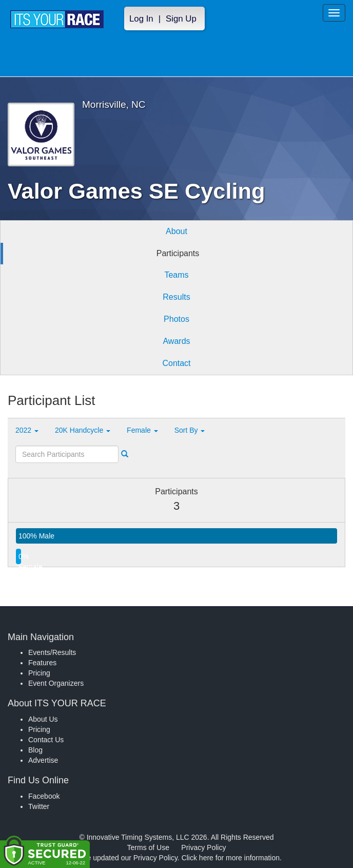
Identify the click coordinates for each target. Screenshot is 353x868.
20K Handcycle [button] (83, 430)
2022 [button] (27, 430)
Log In (141, 19)
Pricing (39, 673)
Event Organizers (56, 683)
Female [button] (142, 430)
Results (176, 297)
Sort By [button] (190, 430)
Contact (176, 363)
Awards (176, 341)
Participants (178, 253)
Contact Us (46, 740)
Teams (176, 275)
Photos (176, 319)
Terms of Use (148, 847)
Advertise (43, 760)
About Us (43, 719)
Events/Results (52, 652)
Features (42, 663)
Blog (35, 750)
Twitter (39, 806)
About (176, 231)
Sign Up (181, 19)
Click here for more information (231, 858)
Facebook (44, 796)
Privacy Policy (203, 847)
